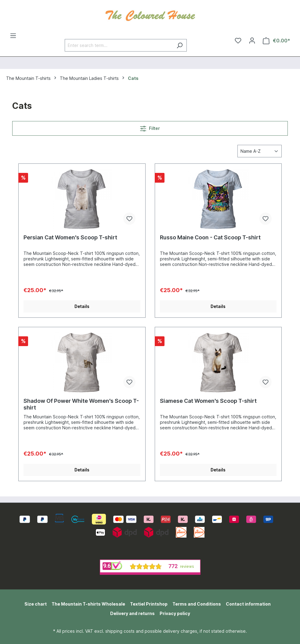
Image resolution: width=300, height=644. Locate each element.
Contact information (248, 604)
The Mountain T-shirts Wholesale (88, 604)
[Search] (180, 45)
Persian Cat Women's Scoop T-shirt (70, 237)
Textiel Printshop (149, 604)
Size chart (36, 604)
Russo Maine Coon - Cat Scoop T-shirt (210, 237)
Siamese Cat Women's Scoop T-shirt (208, 401)
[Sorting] (260, 151)
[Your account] (252, 41)
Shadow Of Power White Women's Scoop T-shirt (81, 404)
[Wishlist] (238, 41)
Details (82, 306)
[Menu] (13, 36)
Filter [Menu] (150, 127)
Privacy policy (175, 613)
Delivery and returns (132, 613)
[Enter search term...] (119, 45)
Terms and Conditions (197, 604)
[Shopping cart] (277, 41)
